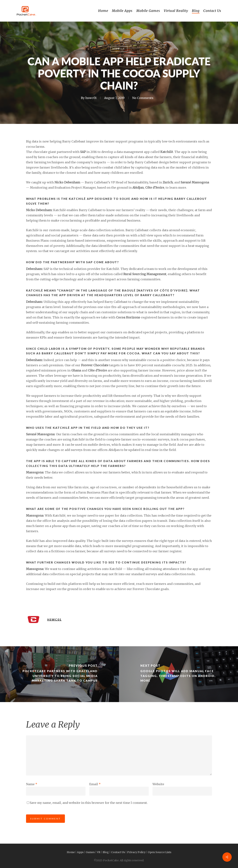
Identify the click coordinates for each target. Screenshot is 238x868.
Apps (80, 852)
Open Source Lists (160, 852)
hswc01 (91, 98)
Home (71, 852)
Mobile (119, 49)
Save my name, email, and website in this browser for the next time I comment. (89, 803)
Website (158, 784)
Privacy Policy (136, 852)
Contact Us (118, 852)
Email (95, 784)
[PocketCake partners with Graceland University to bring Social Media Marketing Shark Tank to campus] (59, 674)
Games (90, 852)
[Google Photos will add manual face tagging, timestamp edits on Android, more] (178, 674)
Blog (106, 852)
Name (32, 784)
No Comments (143, 98)
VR (99, 852)
